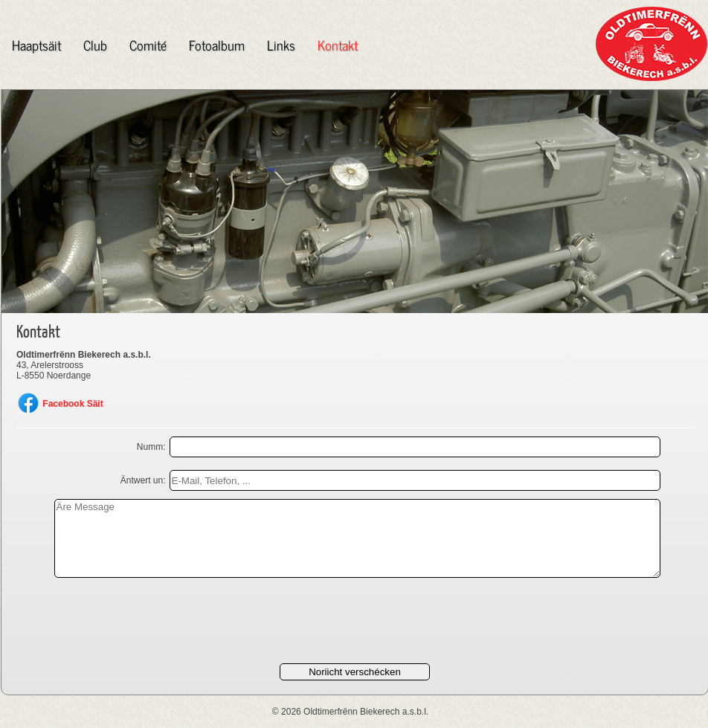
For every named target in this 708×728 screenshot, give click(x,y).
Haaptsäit (36, 45)
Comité (148, 45)
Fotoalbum (217, 45)
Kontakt (338, 45)
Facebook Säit (60, 404)
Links (281, 45)
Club (95, 45)
